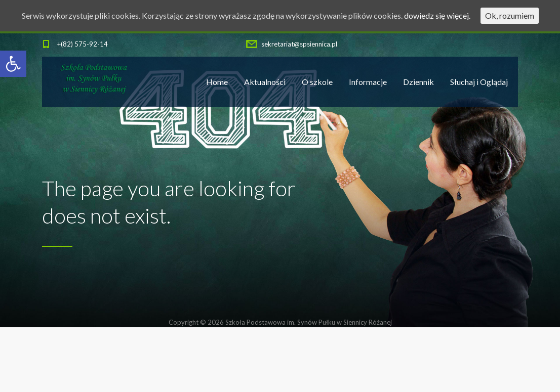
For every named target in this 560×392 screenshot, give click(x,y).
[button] (13, 64)
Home (217, 82)
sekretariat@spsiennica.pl (299, 44)
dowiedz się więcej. (437, 15)
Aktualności (265, 82)
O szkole (317, 82)
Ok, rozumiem (510, 15)
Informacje (368, 82)
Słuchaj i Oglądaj (479, 82)
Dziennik (418, 82)
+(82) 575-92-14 (83, 44)
